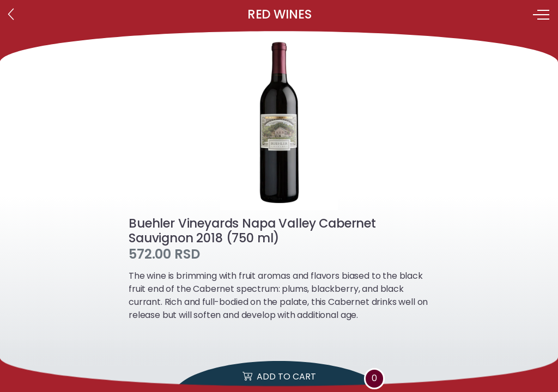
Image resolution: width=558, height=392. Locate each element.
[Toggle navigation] (542, 15)
